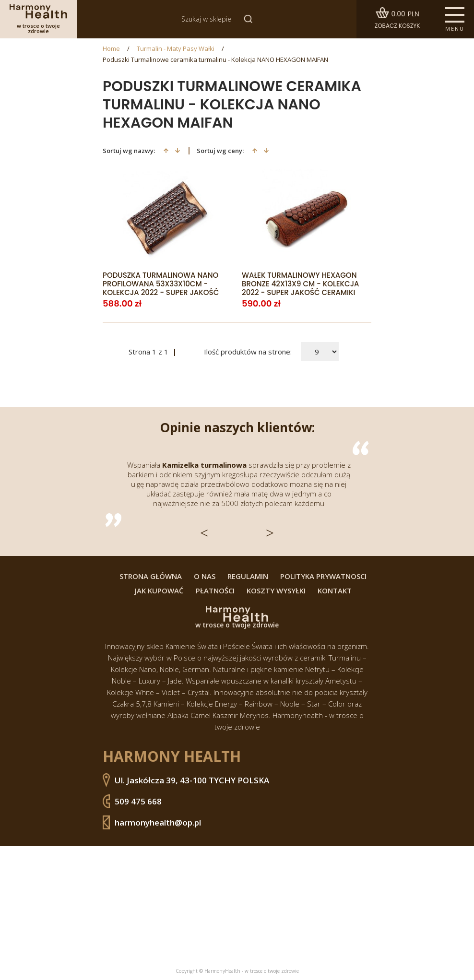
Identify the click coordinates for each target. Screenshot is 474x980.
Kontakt (335, 591)
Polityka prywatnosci (323, 576)
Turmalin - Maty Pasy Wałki (176, 49)
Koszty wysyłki (276, 591)
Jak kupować (159, 591)
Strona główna (151, 576)
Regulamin (248, 576)
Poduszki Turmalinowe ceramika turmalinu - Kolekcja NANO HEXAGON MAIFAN (215, 60)
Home (111, 49)
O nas (205, 576)
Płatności (215, 591)
